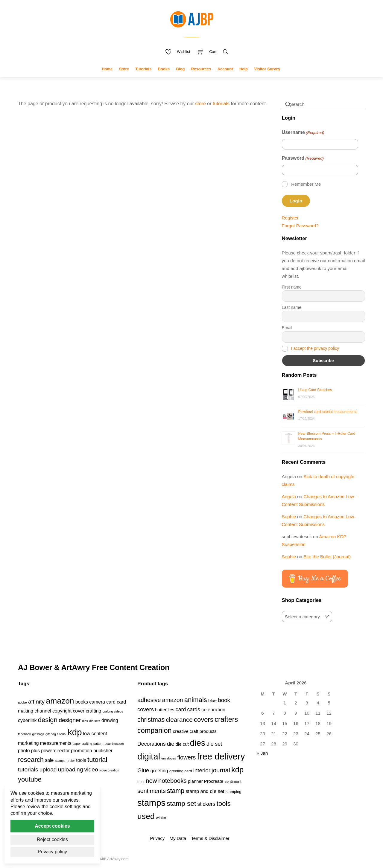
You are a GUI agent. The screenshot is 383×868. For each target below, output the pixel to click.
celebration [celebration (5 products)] (213, 710)
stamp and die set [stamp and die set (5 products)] (205, 791)
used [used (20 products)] (146, 816)
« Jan (262, 753)
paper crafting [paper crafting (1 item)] (82, 744)
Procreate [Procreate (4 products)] (214, 781)
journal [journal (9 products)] (221, 770)
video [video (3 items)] (91, 769)
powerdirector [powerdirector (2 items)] (55, 751)
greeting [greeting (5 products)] (159, 771)
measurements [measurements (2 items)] (56, 743)
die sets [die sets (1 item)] (95, 721)
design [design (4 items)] (48, 720)
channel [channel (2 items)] (43, 711)
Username (303, 133)
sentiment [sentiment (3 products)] (233, 781)
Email (287, 328)
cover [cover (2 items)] (79, 711)
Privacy (157, 838)
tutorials (221, 104)
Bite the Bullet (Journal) (327, 557)
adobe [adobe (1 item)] (22, 702)
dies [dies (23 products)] (198, 743)
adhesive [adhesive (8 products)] (149, 700)
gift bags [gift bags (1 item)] (38, 734)
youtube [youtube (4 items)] (30, 779)
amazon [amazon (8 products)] (173, 700)
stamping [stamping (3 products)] (234, 792)
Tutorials (143, 69)
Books (164, 69)
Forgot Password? (300, 226)
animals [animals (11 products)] (196, 700)
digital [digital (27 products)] (149, 756)
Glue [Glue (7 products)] (143, 770)
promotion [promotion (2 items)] (81, 751)
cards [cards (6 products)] (193, 710)
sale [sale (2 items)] (49, 760)
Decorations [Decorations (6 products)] (151, 744)
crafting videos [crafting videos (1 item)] (113, 711)
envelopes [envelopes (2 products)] (169, 758)
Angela (289, 496)
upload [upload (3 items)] (48, 769)
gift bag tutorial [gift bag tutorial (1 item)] (56, 734)
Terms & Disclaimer (210, 838)
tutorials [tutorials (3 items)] (28, 769)
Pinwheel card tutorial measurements (328, 412)
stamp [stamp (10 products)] (176, 791)
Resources (201, 69)
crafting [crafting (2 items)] (93, 711)
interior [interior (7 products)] (202, 770)
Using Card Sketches (315, 390)
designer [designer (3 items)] (70, 720)
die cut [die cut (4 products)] (182, 744)
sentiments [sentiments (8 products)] (152, 791)
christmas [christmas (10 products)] (151, 720)
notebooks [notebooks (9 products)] (172, 781)
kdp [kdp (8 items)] (75, 732)
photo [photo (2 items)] (24, 751)
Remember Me (306, 184)
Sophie (289, 517)
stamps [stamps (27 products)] (151, 803)
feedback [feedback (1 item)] (24, 734)
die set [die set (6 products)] (214, 744)
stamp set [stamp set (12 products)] (181, 803)
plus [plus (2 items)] (35, 751)
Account (225, 69)
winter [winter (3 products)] (161, 818)
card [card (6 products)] (181, 710)
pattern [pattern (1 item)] (98, 744)
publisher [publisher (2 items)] (103, 751)
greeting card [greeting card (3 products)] (181, 771)
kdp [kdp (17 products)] (237, 770)
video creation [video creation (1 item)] (109, 770)
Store (124, 69)
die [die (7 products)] (171, 744)
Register (290, 218)
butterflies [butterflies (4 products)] (165, 710)
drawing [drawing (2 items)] (110, 720)
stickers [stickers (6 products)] (206, 804)
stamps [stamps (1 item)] (60, 761)
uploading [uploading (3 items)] (71, 769)
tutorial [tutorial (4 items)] (97, 760)
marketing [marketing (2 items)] (28, 743)
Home (107, 69)
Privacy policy (52, 852)
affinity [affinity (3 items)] (36, 702)
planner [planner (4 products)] (195, 781)
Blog (181, 69)
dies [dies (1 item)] (85, 721)
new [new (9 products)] (151, 781)
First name (292, 287)
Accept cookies (52, 826)
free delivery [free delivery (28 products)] (221, 756)
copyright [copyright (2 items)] (62, 711)
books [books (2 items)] (82, 702)
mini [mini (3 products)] (141, 781)
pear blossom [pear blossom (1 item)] (114, 744)
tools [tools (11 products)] (224, 804)
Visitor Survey (267, 69)
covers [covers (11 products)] (204, 720)
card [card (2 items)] (111, 702)
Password (303, 158)
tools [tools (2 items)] (81, 760)
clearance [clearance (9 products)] (179, 720)
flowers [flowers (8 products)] (186, 757)
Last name (292, 307)
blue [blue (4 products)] (212, 701)
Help (244, 69)
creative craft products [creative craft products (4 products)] (195, 731)
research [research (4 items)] (31, 760)
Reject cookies (52, 839)
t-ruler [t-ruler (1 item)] (71, 761)
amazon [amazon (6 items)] (60, 701)
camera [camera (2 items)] (97, 702)
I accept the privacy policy (315, 348)
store (200, 104)
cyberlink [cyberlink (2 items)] (27, 720)
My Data (178, 838)
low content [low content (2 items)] (95, 734)
